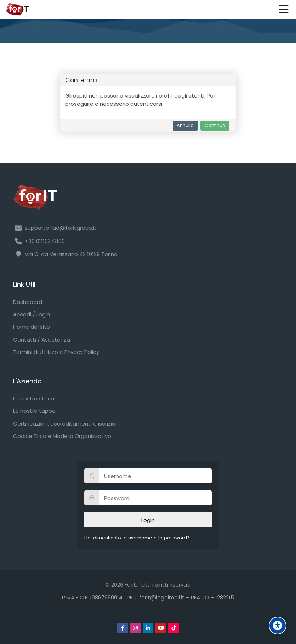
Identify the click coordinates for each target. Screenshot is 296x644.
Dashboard (28, 302)
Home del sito (32, 327)
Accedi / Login (32, 314)
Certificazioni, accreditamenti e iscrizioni (66, 424)
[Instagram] (135, 628)
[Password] (148, 498)
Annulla (185, 125)
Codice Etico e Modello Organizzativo (62, 436)
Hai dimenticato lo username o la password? (137, 538)
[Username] (148, 476)
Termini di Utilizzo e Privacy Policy (56, 352)
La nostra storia (34, 398)
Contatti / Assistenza (42, 340)
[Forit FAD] (17, 10)
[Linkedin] (148, 628)
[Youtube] (161, 628)
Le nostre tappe (34, 411)
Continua (215, 125)
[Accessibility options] (278, 626)
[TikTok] (173, 628)
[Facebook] (123, 628)
